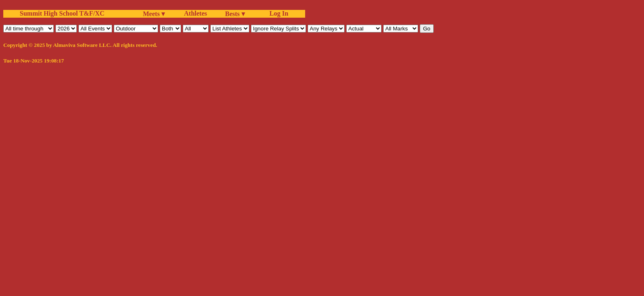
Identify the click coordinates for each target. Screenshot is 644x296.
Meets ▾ (154, 14)
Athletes (195, 13)
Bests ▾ (235, 14)
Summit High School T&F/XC (62, 13)
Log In (277, 13)
